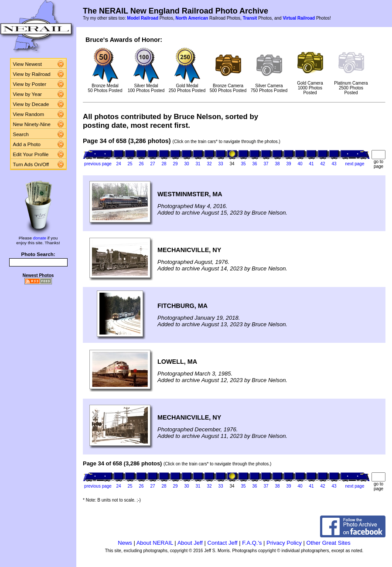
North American (192, 18)
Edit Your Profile (31, 154)
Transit (250, 18)
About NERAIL (155, 543)
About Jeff (190, 543)
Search (21, 134)
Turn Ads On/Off (31, 164)
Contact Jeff (223, 543)
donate (40, 238)
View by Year (27, 94)
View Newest (27, 64)
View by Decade (31, 104)
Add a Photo (27, 144)
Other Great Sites (329, 543)
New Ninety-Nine (32, 124)
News (125, 543)
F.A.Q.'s (252, 543)
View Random (29, 114)
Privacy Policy (284, 543)
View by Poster (30, 84)
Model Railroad (143, 18)
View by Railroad (32, 74)
